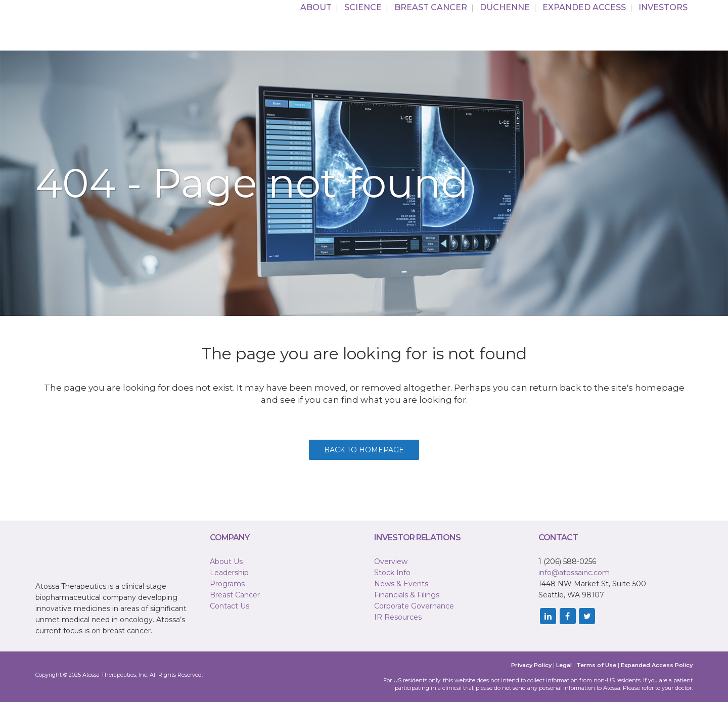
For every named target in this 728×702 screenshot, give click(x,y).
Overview (391, 561)
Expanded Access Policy (657, 665)
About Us (226, 561)
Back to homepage (364, 450)
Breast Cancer (235, 595)
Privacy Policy (531, 665)
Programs (227, 584)
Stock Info (392, 573)
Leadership (229, 573)
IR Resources (398, 617)
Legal (564, 665)
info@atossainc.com (574, 573)
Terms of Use (596, 665)
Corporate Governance (414, 606)
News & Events (401, 584)
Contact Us (230, 606)
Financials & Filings (407, 595)
